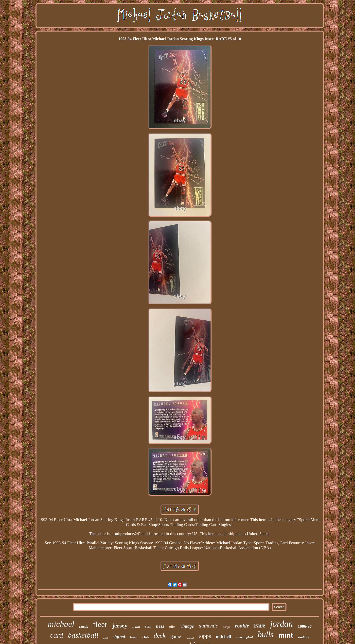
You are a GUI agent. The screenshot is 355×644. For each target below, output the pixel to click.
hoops (226, 627)
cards (84, 627)
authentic (208, 626)
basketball (83, 635)
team (136, 627)
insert (134, 637)
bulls (266, 635)
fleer (100, 624)
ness (160, 626)
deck (160, 635)
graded (190, 638)
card (57, 635)
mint (286, 635)
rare (259, 625)
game (176, 636)
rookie (242, 626)
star (148, 626)
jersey (120, 626)
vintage (187, 626)
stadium (304, 637)
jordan (282, 624)
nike (172, 627)
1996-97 (305, 626)
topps (205, 636)
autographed (244, 637)
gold (106, 638)
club (146, 637)
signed (119, 636)
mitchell (223, 637)
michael (61, 624)
